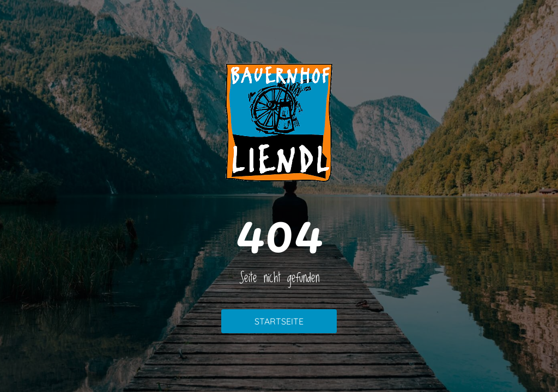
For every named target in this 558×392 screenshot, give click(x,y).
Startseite (279, 321)
